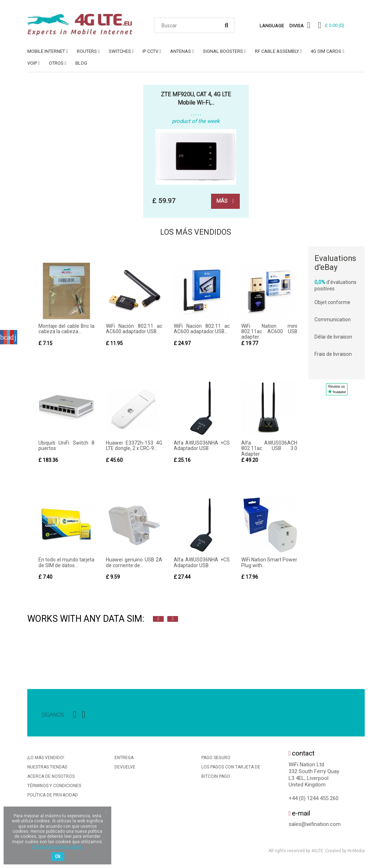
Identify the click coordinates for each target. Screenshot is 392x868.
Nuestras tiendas (47, 768)
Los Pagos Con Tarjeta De (231, 768)
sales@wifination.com (315, 825)
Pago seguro (216, 758)
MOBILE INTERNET (46, 51)
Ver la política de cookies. (57, 847)
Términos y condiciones (54, 786)
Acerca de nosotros (51, 777)
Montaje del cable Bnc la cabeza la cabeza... (66, 329)
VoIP (32, 63)
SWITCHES (120, 51)
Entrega (124, 758)
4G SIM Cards (326, 51)
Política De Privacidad (53, 796)
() (335, 25)
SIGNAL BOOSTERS (223, 51)
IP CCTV (150, 51)
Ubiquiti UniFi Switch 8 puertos (66, 446)
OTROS (56, 63)
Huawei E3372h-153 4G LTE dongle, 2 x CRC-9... (134, 446)
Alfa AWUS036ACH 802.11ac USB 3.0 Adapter (269, 449)
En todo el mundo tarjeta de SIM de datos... (66, 563)
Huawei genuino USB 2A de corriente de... (134, 563)
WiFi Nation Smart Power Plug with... (269, 563)
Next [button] (173, 620)
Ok (58, 856)
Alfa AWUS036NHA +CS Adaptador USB (202, 446)
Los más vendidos (196, 232)
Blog (81, 63)
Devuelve (125, 768)
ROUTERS (87, 51)
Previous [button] (158, 620)
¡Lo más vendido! (46, 758)
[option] (34, 650)
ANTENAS (181, 51)
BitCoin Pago (216, 777)
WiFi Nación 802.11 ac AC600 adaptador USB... (134, 329)
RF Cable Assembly (277, 51)
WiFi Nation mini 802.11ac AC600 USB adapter (269, 332)
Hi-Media (356, 851)
